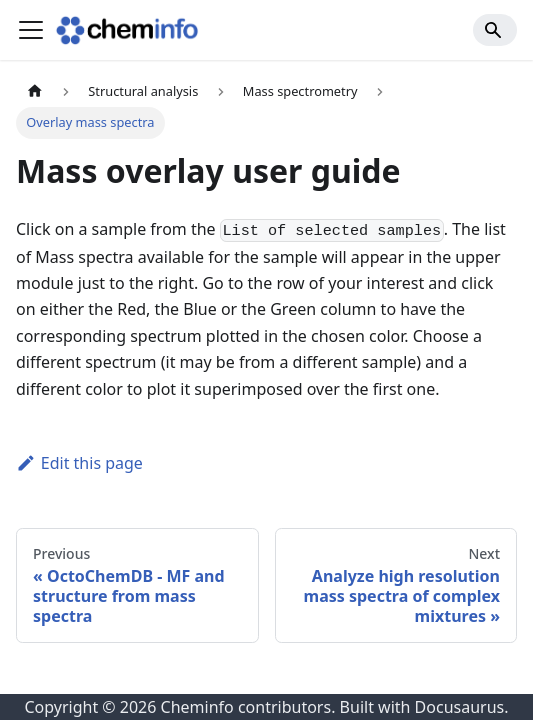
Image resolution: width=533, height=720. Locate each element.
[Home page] (35, 91)
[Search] (495, 30)
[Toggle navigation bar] (31, 30)
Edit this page (79, 463)
